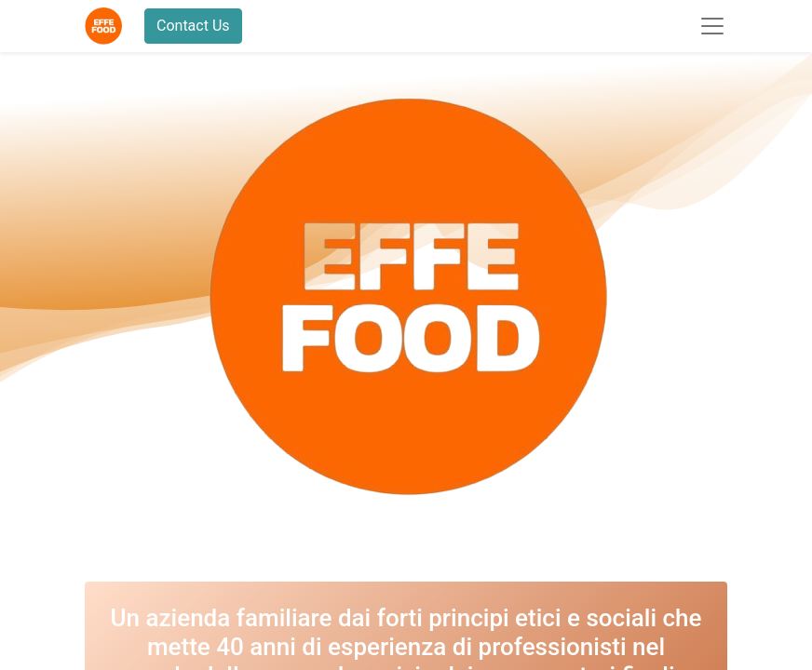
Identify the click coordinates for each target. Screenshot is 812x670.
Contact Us (193, 26)
